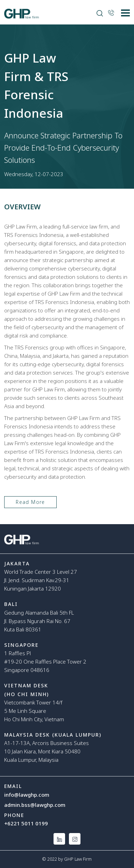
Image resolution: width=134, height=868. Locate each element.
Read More (30, 502)
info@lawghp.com (27, 795)
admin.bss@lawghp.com (35, 805)
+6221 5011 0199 (26, 823)
